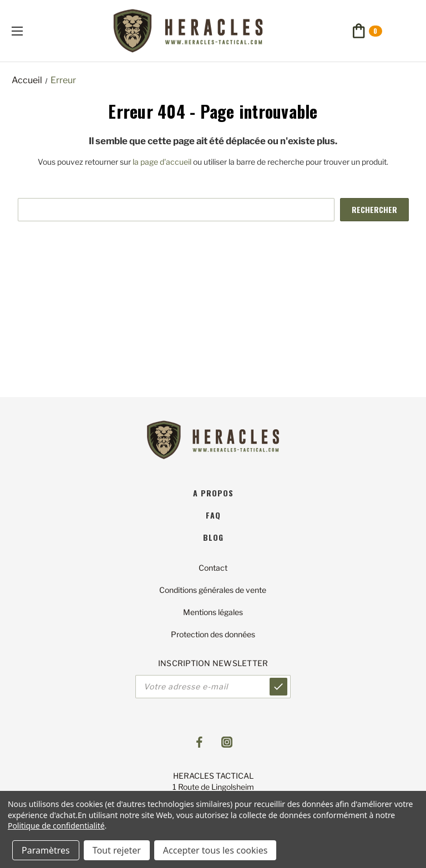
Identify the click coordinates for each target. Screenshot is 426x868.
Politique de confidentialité (56, 826)
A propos (213, 493)
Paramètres (46, 850)
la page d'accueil (162, 162)
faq (213, 515)
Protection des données (213, 634)
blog (213, 537)
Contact (213, 568)
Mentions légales (213, 612)
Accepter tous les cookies (215, 850)
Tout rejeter (117, 850)
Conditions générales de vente (213, 590)
